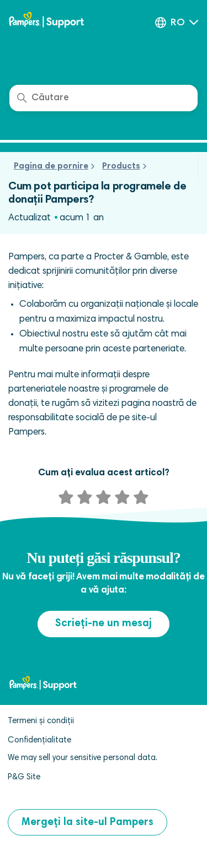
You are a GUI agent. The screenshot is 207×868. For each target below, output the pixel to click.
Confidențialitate (39, 740)
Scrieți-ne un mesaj (104, 624)
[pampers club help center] (59, 21)
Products (121, 167)
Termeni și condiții (41, 721)
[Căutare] (104, 98)
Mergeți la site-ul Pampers (87, 823)
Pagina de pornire (51, 167)
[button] (177, 23)
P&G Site (24, 777)
